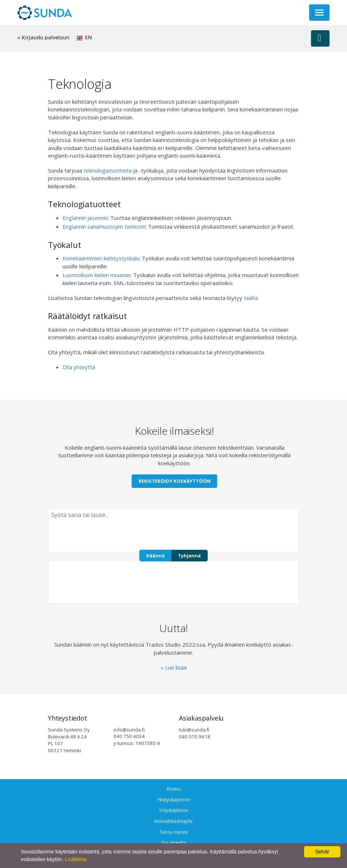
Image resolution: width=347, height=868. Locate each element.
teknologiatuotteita (108, 170)
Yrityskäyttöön (174, 810)
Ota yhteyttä (79, 367)
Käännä (155, 556)
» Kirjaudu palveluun (43, 37)
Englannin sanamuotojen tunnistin (104, 226)
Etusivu (174, 789)
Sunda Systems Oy (45, 13)
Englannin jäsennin (85, 218)
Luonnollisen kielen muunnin (97, 275)
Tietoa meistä (174, 832)
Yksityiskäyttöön (174, 800)
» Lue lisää (174, 667)
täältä (251, 298)
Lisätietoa (76, 859)
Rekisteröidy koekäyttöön (175, 481)
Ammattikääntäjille (173, 821)
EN (85, 38)
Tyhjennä (189, 556)
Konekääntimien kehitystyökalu (101, 258)
